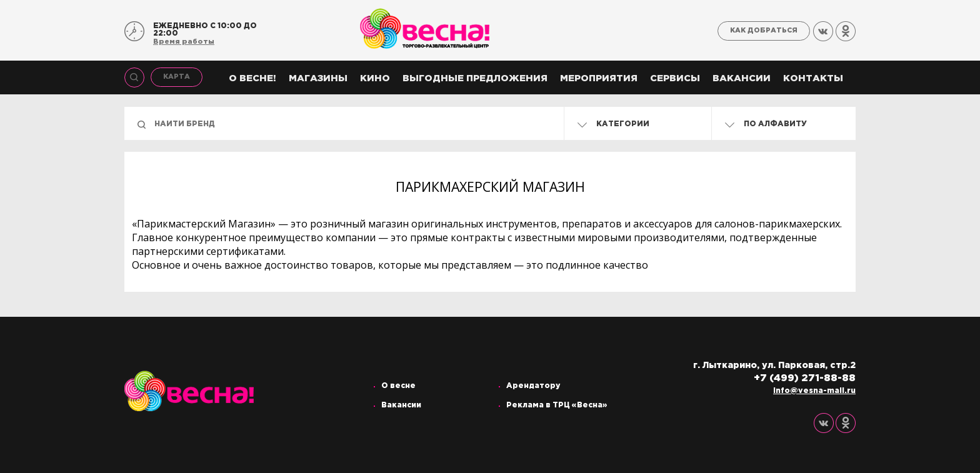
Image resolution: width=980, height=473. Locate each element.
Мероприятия (599, 78)
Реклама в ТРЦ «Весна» (557, 405)
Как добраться (764, 31)
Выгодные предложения (475, 78)
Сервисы (675, 78)
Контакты (813, 78)
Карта (177, 77)
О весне (398, 386)
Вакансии (742, 78)
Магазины (318, 78)
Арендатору (533, 386)
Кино (375, 78)
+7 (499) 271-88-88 (805, 378)
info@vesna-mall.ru (814, 391)
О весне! (252, 78)
